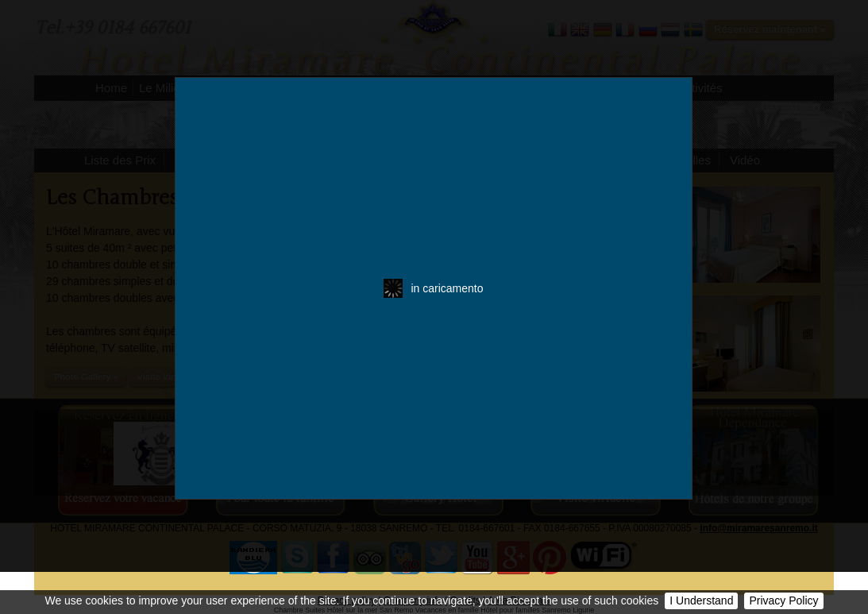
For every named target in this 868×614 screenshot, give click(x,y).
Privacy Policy (783, 600)
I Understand (701, 600)
